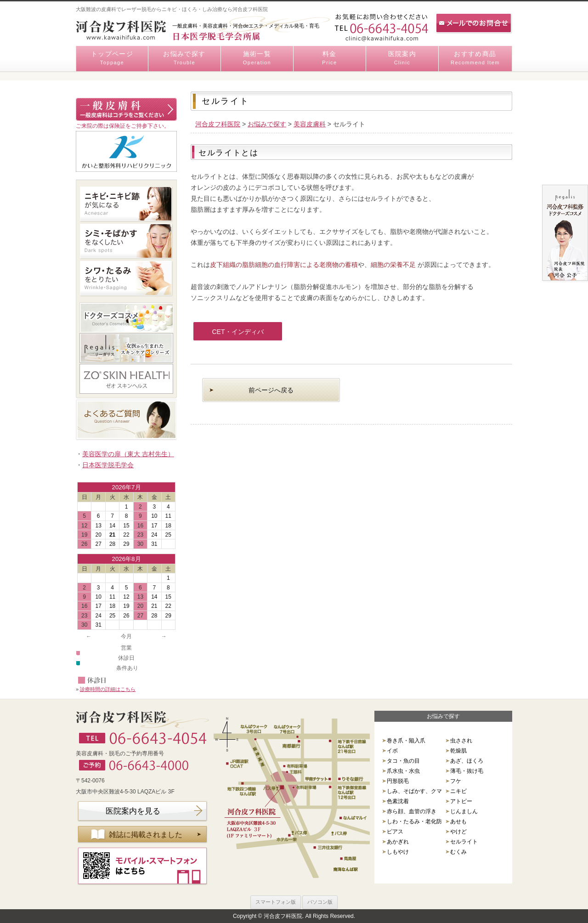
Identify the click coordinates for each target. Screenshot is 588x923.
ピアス (395, 832)
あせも (458, 821)
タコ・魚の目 (403, 761)
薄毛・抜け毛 (467, 771)
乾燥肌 (458, 751)
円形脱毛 (398, 781)
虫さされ (461, 741)
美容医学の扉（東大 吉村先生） (128, 454)
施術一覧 (257, 58)
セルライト (464, 842)
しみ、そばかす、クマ (414, 791)
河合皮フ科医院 (218, 124)
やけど (458, 832)
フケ (456, 781)
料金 (330, 58)
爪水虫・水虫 (403, 771)
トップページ (112, 58)
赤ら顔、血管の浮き (412, 811)
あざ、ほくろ (467, 761)
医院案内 (402, 58)
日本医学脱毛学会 (108, 465)
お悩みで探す (184, 58)
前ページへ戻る (271, 390)
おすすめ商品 (475, 58)
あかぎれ (398, 842)
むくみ (458, 852)
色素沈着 (398, 801)
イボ (392, 751)
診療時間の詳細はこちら (108, 689)
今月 (126, 636)
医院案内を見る (133, 811)
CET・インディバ (238, 332)
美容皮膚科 (310, 124)
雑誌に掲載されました (146, 835)
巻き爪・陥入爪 (406, 741)
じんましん (464, 811)
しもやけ (398, 852)
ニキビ (458, 791)
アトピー (461, 801)
